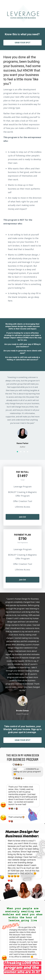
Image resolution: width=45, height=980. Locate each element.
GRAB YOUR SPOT (23, 43)
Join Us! (23, 517)
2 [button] (21, 452)
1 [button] (17, 452)
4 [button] (28, 452)
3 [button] (24, 452)
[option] (22, 412)
